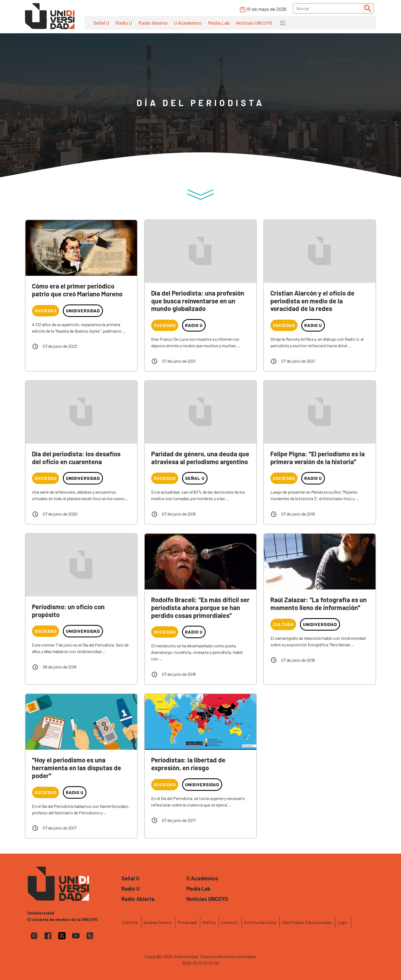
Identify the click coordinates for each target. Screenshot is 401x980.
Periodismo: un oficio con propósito (68, 611)
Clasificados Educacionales (307, 922)
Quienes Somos (158, 922)
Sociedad (46, 311)
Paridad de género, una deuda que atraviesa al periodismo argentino (200, 458)
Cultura (283, 624)
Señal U (101, 23)
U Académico (188, 23)
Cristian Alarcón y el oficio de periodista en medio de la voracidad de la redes (312, 301)
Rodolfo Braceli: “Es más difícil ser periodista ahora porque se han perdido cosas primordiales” (200, 607)
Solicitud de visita (260, 922)
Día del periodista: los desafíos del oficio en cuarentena (76, 458)
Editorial (130, 922)
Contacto (230, 922)
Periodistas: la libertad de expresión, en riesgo (188, 764)
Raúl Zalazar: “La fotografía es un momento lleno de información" (318, 604)
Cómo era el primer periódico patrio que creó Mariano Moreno (77, 290)
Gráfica (209, 922)
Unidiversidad (83, 311)
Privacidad (187, 922)
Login (342, 922)
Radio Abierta (153, 23)
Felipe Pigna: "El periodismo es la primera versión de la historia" (318, 458)
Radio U (124, 23)
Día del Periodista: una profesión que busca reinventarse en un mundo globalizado (198, 301)
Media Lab (219, 23)
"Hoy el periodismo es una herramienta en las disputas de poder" (77, 768)
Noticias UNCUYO (254, 23)
